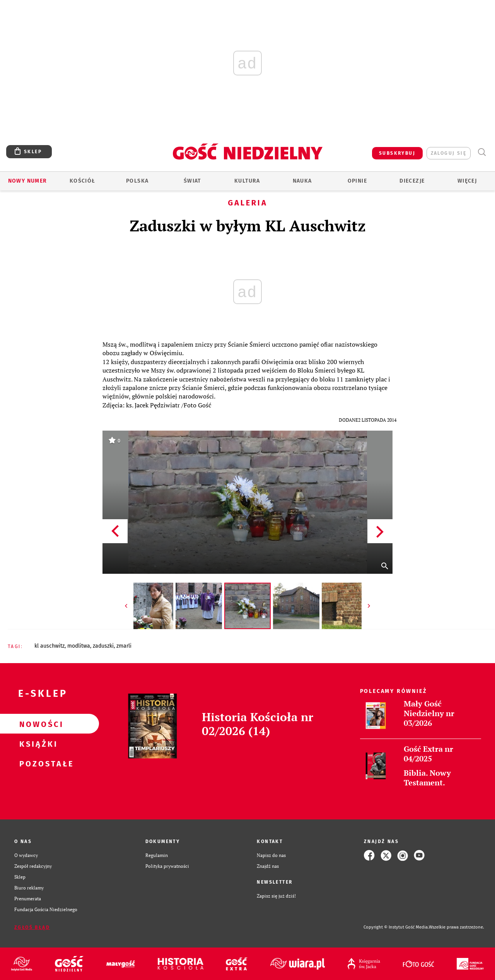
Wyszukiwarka (482, 152)
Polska (137, 181)
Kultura (247, 181)
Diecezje (412, 181)
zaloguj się (449, 153)
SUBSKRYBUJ (397, 153)
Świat (192, 181)
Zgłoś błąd (32, 927)
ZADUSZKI (103, 646)
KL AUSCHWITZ (49, 646)
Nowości (37, 724)
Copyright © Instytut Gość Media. (396, 927)
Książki (37, 744)
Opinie (357, 181)
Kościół (83, 181)
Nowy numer (28, 181)
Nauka (302, 181)
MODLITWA (79, 646)
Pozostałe (37, 763)
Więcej (467, 181)
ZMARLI (124, 646)
